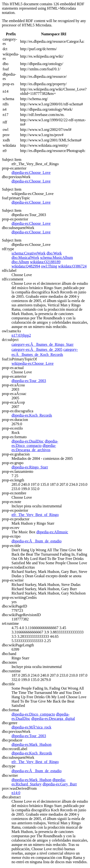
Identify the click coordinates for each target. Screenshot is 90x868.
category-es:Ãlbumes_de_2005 (37, 349)
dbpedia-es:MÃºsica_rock (31, 727)
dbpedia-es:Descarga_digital (53, 719)
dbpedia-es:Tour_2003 (29, 381)
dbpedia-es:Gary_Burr (60, 784)
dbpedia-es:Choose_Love (31, 173)
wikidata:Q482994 (26, 266)
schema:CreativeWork (29, 253)
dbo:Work (54, 253)
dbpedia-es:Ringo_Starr (30, 467)
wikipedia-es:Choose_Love (33, 363)
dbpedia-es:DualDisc (28, 441)
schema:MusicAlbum (57, 258)
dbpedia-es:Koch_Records (32, 415)
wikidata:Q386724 (72, 266)
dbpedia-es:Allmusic (52, 532)
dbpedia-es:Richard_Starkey (39, 782)
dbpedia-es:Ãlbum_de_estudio (37, 541)
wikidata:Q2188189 (45, 262)
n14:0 (16, 793)
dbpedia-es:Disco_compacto (35, 443)
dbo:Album (20, 262)
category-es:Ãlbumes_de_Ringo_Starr (42, 344)
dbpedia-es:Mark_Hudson (31, 744)
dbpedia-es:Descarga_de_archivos (34, 448)
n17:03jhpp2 (21, 335)
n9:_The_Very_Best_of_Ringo (35, 515)
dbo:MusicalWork (25, 258)
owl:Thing (49, 266)
